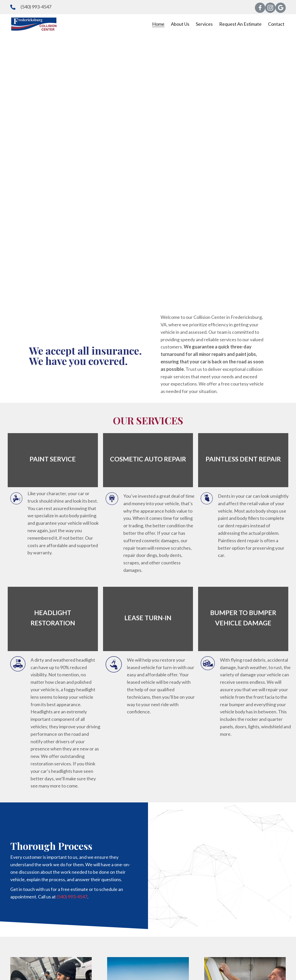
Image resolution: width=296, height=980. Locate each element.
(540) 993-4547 (36, 7)
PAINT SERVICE (53, 459)
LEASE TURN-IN (148, 618)
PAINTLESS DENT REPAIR (243, 459)
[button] (260, 8)
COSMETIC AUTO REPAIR (148, 459)
